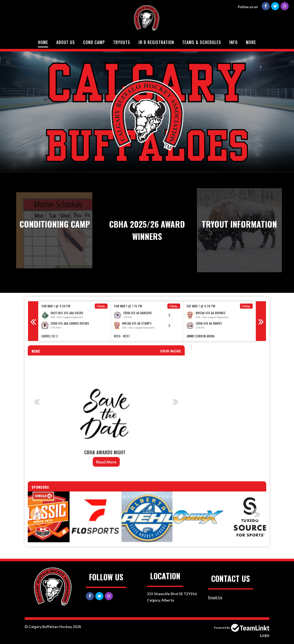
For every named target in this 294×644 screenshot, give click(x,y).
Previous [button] (33, 321)
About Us (66, 42)
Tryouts (122, 42)
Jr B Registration (156, 42)
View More (170, 351)
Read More (106, 462)
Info (233, 42)
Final (101, 306)
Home (43, 42)
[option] (75, 321)
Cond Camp (94, 42)
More (251, 42)
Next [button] (261, 321)
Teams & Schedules (202, 42)
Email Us (215, 597)
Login (265, 635)
